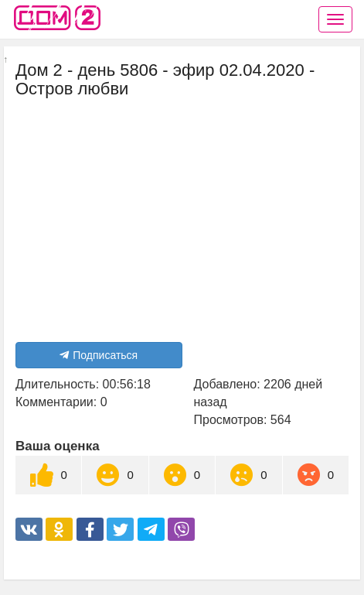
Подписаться (99, 355)
